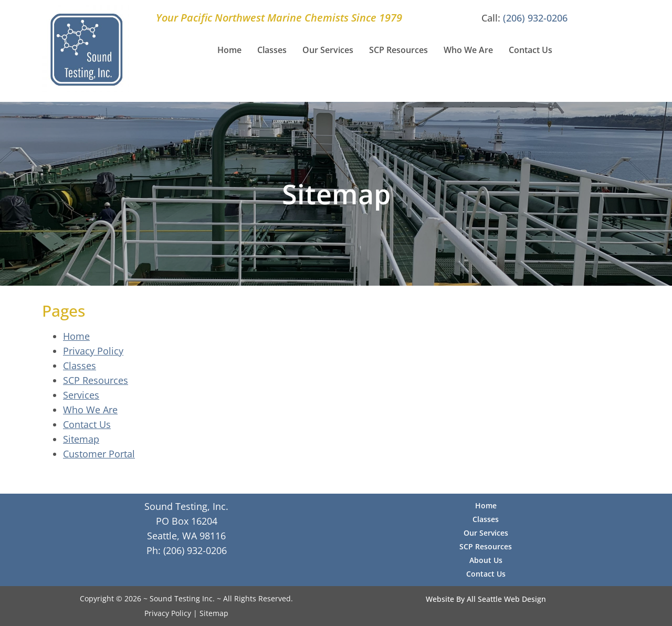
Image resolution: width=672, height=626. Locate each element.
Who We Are (468, 50)
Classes (272, 50)
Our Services (328, 50)
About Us (486, 560)
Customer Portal (99, 454)
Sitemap (81, 439)
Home (229, 50)
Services (81, 395)
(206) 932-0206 (535, 18)
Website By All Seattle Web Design (486, 599)
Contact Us (531, 50)
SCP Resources (398, 50)
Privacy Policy (93, 351)
